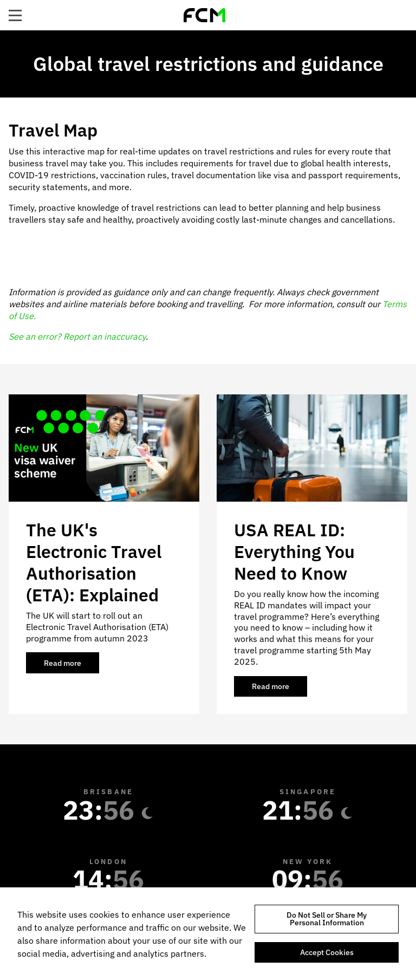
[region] (208, 934)
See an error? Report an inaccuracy (77, 336)
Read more (71, 666)
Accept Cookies (327, 952)
